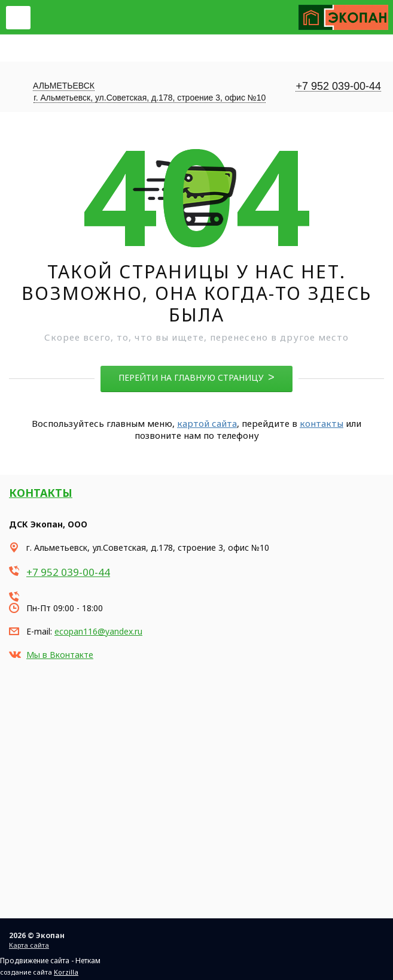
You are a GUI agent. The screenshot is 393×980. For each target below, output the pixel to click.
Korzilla (66, 972)
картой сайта (207, 423)
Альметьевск (64, 86)
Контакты (41, 493)
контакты (322, 423)
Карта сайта (29, 945)
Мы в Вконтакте (60, 655)
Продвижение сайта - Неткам (50, 961)
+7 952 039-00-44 (338, 87)
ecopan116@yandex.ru (98, 631)
